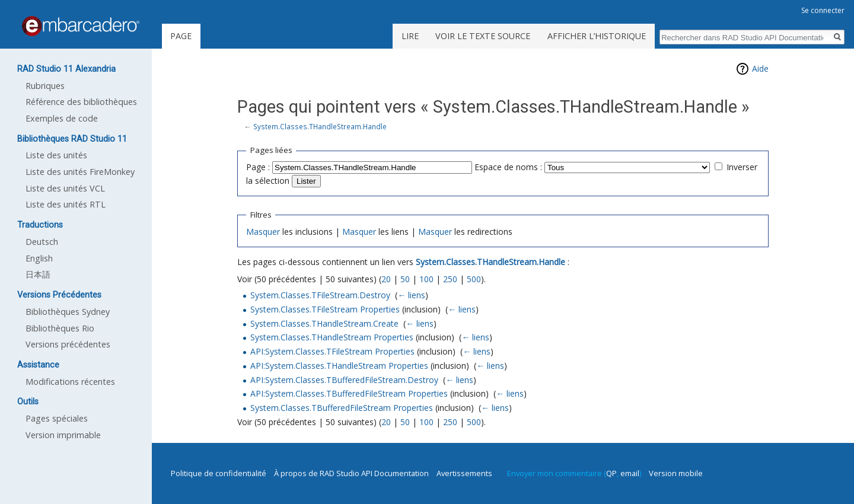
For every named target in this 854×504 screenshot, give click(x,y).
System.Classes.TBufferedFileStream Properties (342, 408)
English (39, 258)
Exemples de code (62, 118)
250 (450, 279)
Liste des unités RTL (66, 204)
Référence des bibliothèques (81, 102)
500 (474, 279)
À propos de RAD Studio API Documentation (351, 473)
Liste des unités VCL (65, 188)
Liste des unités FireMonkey (80, 172)
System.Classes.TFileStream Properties (325, 309)
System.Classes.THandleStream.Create (324, 323)
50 (405, 279)
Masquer (263, 232)
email (630, 473)
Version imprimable (63, 435)
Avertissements (464, 473)
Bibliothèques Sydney (68, 312)
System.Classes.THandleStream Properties (332, 337)
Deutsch (42, 242)
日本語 (38, 274)
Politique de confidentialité (219, 473)
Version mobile (676, 473)
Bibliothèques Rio (60, 328)
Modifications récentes (70, 382)
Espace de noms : (508, 167)
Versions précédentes (68, 344)
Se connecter (823, 10)
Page (181, 36)
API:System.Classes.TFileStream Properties (332, 351)
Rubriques (45, 86)
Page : (258, 167)
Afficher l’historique (597, 36)
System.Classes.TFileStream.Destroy (320, 295)
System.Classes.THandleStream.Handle (320, 126)
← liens (411, 295)
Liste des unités (56, 155)
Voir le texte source (483, 36)
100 (426, 279)
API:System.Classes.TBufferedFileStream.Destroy (344, 380)
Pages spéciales (57, 418)
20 (386, 279)
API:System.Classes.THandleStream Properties (339, 366)
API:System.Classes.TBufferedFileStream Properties (349, 393)
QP (611, 473)
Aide (760, 68)
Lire (410, 36)
